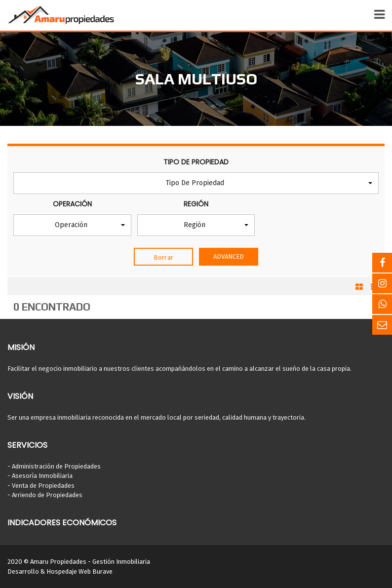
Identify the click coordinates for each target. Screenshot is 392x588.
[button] (196, 183)
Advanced (229, 256)
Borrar (163, 257)
